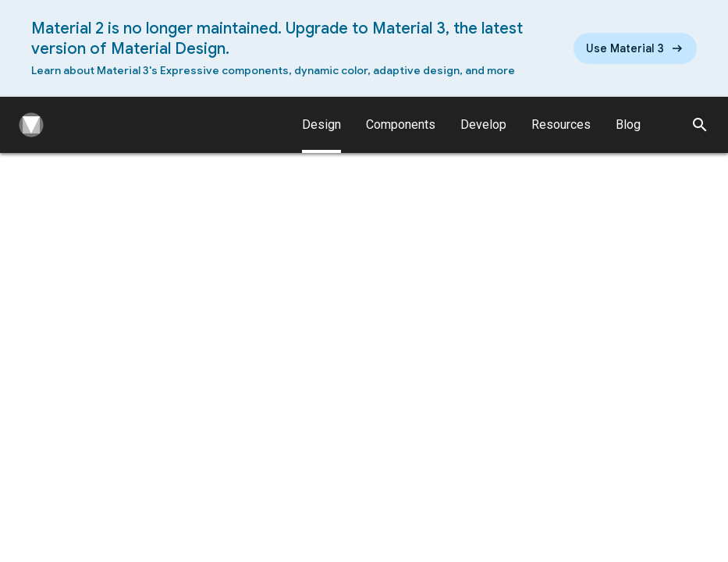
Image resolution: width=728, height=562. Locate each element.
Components (401, 124)
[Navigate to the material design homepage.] (28, 125)
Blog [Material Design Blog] (628, 124)
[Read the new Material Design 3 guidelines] (635, 48)
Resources (561, 124)
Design (321, 135)
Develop (483, 124)
